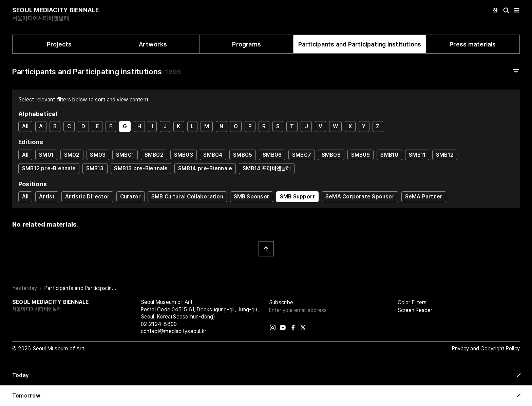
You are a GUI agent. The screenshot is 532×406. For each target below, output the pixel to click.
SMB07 (302, 155)
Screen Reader (415, 310)
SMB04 (213, 155)
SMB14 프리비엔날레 (267, 168)
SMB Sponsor (252, 197)
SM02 (72, 155)
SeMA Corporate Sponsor (360, 197)
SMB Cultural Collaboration (187, 197)
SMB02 (154, 155)
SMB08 (331, 155)
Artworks (153, 44)
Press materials (473, 44)
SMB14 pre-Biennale (205, 168)
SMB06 (272, 155)
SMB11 (417, 155)
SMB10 (389, 155)
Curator (131, 197)
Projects (59, 44)
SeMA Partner (424, 197)
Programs (246, 44)
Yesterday (25, 288)
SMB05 (243, 155)
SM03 (98, 155)
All (25, 126)
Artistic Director (87, 197)
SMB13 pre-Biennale (141, 168)
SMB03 (184, 155)
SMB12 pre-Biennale (49, 168)
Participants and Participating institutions (360, 44)
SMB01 (125, 155)
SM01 (46, 155)
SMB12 (445, 155)
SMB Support (297, 197)
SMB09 (361, 155)
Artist (47, 197)
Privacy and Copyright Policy (486, 349)
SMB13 (95, 168)
